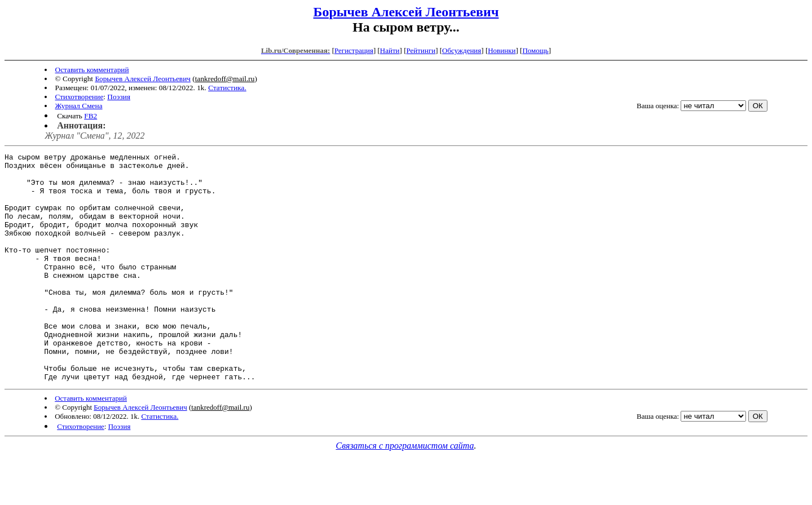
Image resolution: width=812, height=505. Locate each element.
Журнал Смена (79, 106)
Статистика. (227, 88)
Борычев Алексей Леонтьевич (406, 12)
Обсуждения (462, 50)
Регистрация (354, 50)
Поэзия (119, 97)
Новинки (502, 50)
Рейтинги (421, 50)
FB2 (91, 116)
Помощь (535, 50)
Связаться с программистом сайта (405, 491)
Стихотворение (80, 97)
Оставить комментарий (92, 70)
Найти (390, 50)
